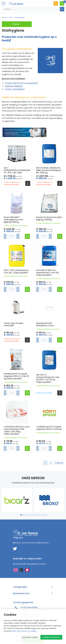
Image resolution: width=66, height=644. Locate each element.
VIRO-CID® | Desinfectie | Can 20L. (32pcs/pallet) (16, 271)
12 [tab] (46, 515)
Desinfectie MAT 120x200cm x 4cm (45, 324)
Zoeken (62, 9)
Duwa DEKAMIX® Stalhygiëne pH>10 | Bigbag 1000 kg (14, 220)
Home (4, 17)
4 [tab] (28, 515)
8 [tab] (37, 515)
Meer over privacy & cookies (24, 631)
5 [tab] (30, 515)
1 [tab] (21, 515)
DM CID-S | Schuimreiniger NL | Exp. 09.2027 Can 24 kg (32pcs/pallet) (48, 378)
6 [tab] (32, 515)
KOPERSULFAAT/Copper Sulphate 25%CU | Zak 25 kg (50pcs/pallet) (16, 376)
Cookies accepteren (51, 637)
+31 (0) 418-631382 (29, 607)
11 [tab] (44, 515)
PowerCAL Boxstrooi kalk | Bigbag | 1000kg (49, 218)
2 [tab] (23, 515)
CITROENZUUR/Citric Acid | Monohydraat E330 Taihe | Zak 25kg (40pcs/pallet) (16, 430)
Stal (11, 17)
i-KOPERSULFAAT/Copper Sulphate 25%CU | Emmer (49, 428)
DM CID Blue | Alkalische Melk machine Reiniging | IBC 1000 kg (49, 170)
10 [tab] (41, 515)
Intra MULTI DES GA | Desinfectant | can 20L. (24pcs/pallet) (48, 273)
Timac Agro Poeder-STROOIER (14, 324)
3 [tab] (26, 515)
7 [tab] (35, 515)
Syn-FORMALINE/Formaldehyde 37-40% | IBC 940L (17, 170)
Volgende (59, 463)
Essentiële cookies (30, 637)
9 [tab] (39, 515)
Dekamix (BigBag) (14, 86)
